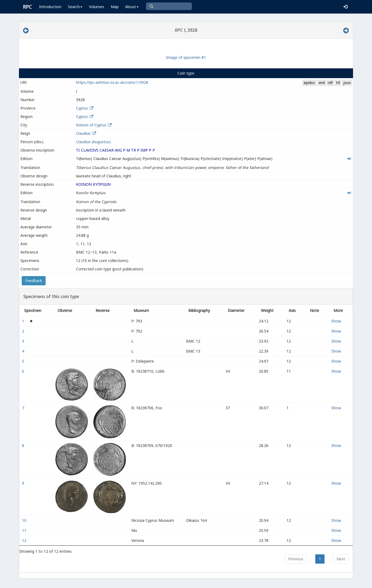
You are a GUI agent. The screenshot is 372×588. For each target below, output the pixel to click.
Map (115, 7)
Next (341, 559)
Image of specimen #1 (186, 57)
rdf (330, 83)
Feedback (34, 281)
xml (322, 83)
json (347, 83)
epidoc (309, 83)
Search (75, 7)
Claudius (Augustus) (93, 142)
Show (336, 321)
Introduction (50, 7)
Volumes (97, 7)
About (132, 7)
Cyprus (82, 108)
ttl (338, 83)
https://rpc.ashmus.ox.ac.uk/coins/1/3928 (112, 82)
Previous (296, 559)
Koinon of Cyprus (91, 125)
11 (25, 530)
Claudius (83, 133)
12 (25, 540)
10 (25, 520)
